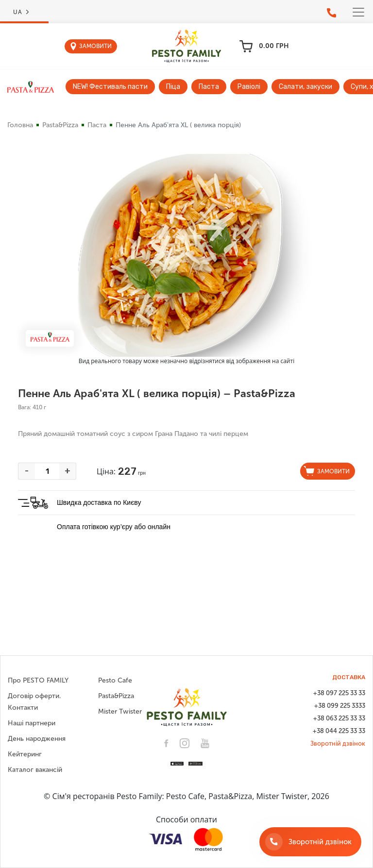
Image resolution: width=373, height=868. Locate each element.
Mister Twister (120, 711)
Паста (209, 87)
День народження (37, 739)
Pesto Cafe (115, 680)
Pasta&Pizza (60, 125)
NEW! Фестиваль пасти (110, 87)
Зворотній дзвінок (338, 743)
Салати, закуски (305, 87)
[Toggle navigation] (358, 12)
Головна (20, 125)
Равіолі (249, 87)
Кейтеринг (25, 754)
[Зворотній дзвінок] (310, 842)
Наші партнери (32, 723)
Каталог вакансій (35, 770)
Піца (173, 87)
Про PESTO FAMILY (38, 680)
